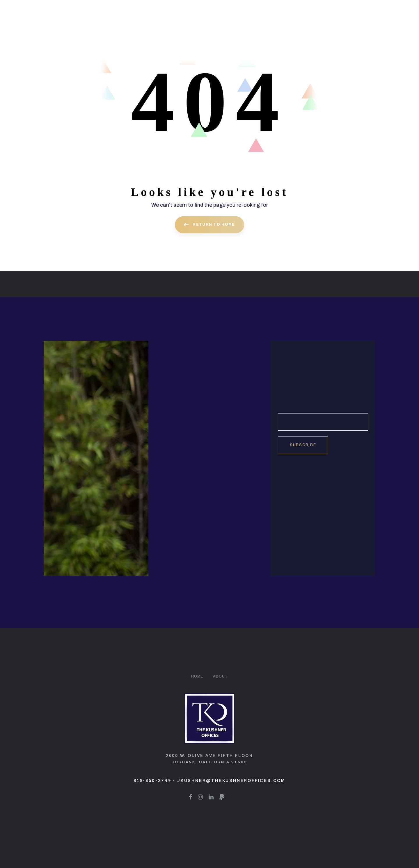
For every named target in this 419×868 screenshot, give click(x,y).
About (220, 676)
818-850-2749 (152, 781)
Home (197, 676)
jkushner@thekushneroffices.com (231, 781)
